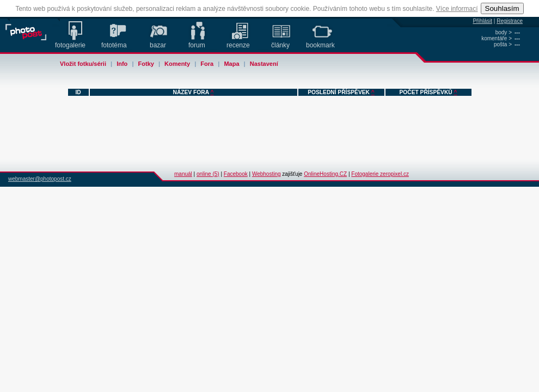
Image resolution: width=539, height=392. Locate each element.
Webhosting (267, 174)
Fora (207, 64)
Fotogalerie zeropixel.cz (380, 174)
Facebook (236, 174)
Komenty (177, 64)
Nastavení (264, 64)
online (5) (208, 174)
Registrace (510, 21)
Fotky (146, 64)
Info (122, 64)
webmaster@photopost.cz (40, 179)
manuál (183, 174)
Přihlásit (482, 21)
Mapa (231, 64)
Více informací (457, 9)
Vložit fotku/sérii (83, 64)
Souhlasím (502, 8)
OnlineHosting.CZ (325, 174)
